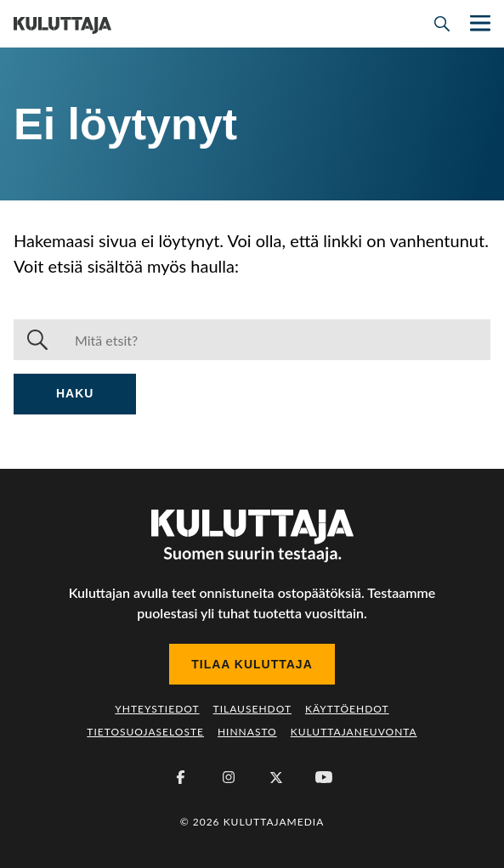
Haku (75, 393)
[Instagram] (229, 777)
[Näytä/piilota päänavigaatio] (479, 23)
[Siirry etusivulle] (62, 24)
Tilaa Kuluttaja (252, 664)
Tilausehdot (252, 709)
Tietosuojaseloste (145, 732)
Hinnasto (247, 732)
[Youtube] (324, 777)
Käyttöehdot (347, 709)
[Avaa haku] (442, 24)
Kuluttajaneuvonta (354, 732)
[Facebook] (181, 777)
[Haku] (276, 340)
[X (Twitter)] (276, 777)
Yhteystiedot (157, 709)
